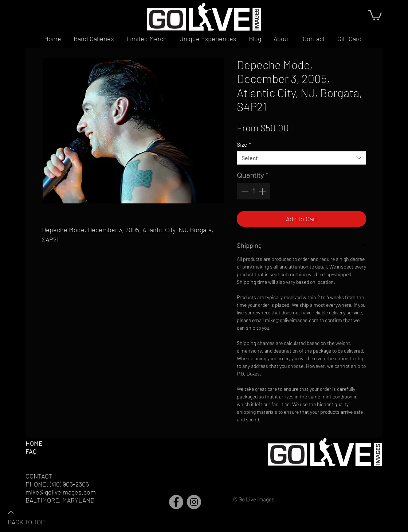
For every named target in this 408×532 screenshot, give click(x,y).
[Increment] (263, 191)
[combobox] (301, 158)
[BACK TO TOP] (33, 517)
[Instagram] (194, 502)
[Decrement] (244, 191)
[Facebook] (176, 502)
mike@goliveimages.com (61, 492)
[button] (375, 15)
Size (244, 144)
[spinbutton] (254, 191)
